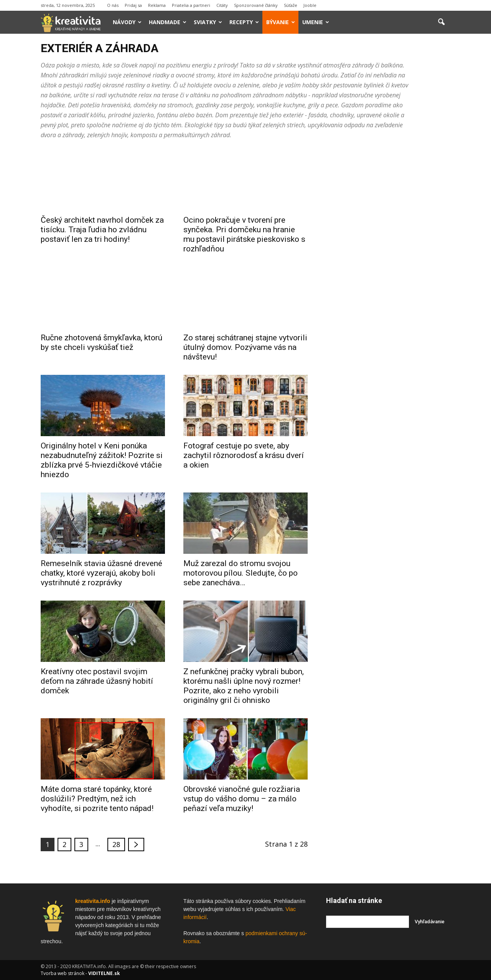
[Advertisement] (388, 264)
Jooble (310, 5)
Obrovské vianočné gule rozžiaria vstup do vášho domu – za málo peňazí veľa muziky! (242, 799)
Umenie (316, 22)
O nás (113, 5)
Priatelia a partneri (191, 5)
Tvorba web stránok (63, 973)
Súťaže (291, 5)
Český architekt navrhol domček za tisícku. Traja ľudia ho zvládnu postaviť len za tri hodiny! (102, 230)
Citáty (222, 5)
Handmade (168, 22)
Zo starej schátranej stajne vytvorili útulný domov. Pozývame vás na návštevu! (245, 347)
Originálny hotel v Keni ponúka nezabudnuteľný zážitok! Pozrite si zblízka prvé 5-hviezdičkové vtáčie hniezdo (102, 460)
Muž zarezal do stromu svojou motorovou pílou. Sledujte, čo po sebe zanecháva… (241, 573)
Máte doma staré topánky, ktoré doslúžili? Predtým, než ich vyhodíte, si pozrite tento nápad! (97, 799)
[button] (441, 22)
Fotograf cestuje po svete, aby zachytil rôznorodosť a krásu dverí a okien (244, 455)
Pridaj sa (133, 5)
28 (116, 844)
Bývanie (281, 22)
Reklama (157, 5)
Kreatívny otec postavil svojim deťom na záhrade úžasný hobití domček (97, 681)
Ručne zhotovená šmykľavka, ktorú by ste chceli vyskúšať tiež (101, 342)
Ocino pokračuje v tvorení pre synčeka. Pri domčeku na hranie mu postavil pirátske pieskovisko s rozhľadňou (244, 234)
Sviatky (208, 22)
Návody (127, 22)
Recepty (244, 22)
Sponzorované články (256, 5)
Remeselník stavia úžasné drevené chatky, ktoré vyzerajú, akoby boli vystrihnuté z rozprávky (101, 573)
